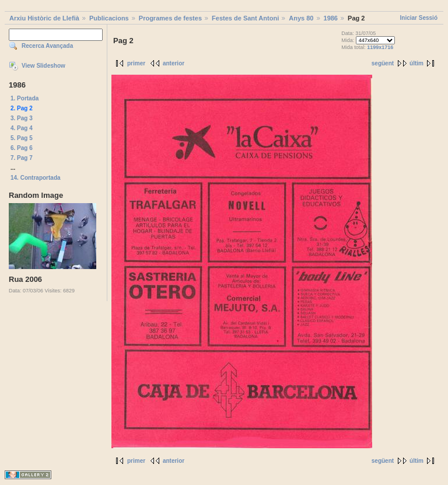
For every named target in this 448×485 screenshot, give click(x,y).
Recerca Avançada (47, 46)
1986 (331, 18)
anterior (174, 63)
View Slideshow (43, 66)
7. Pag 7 (22, 158)
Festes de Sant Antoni (245, 18)
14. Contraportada (36, 178)
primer (136, 63)
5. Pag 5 (22, 138)
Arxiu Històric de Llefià (44, 18)
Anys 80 (301, 18)
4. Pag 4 (22, 128)
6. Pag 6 (22, 148)
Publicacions (109, 18)
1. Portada (24, 98)
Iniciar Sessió (419, 18)
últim (416, 63)
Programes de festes (170, 18)
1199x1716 (380, 47)
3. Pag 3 (22, 118)
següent (383, 63)
